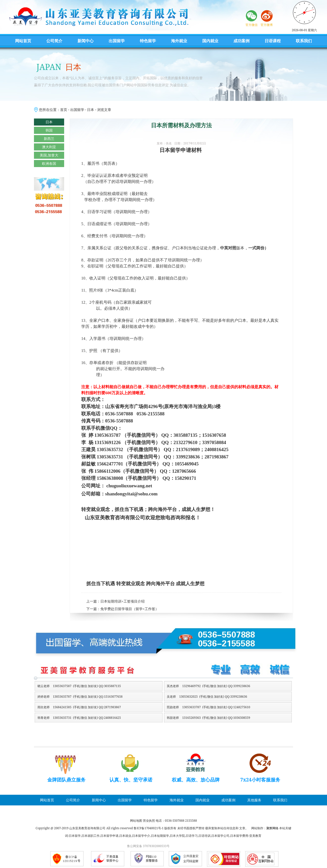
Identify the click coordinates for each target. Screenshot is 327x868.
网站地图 (136, 821)
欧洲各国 (49, 163)
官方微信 (252, 25)
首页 (64, 110)
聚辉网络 (272, 828)
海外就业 (179, 41)
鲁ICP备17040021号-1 (149, 828)
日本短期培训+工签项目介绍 (122, 601)
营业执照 (149, 821)
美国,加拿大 (49, 155)
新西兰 (49, 139)
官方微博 (267, 25)
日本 (91, 110)
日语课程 (273, 41)
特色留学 (148, 41)
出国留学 (117, 41)
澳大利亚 (49, 147)
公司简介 (54, 41)
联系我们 (304, 41)
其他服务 (254, 800)
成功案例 (241, 41)
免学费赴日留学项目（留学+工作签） (130, 609)
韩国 (49, 130)
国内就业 (210, 41)
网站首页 (23, 41)
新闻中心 (86, 41)
